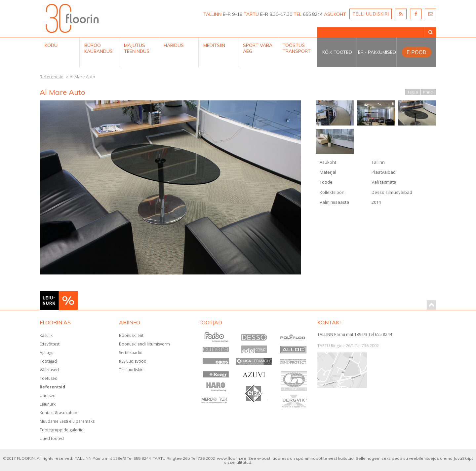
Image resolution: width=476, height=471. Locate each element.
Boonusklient (131, 335)
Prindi (428, 92)
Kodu (51, 45)
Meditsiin (214, 45)
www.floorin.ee (232, 458)
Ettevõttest (50, 344)
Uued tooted (52, 438)
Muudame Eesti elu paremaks (67, 421)
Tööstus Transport (297, 48)
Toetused (49, 378)
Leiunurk (48, 404)
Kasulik (46, 335)
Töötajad (48, 361)
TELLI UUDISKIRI (371, 14)
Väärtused (49, 370)
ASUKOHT (335, 14)
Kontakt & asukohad (59, 413)
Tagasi (413, 92)
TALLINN (212, 14)
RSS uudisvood (133, 361)
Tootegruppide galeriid (62, 430)
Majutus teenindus (137, 48)
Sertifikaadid (131, 353)
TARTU (251, 14)
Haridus (174, 45)
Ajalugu (47, 353)
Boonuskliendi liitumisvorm (144, 344)
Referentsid (52, 387)
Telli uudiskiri (131, 370)
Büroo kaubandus (99, 48)
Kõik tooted (337, 52)
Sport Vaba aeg (258, 48)
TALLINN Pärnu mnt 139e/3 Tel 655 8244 (355, 334)
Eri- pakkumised (377, 52)
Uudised (48, 396)
